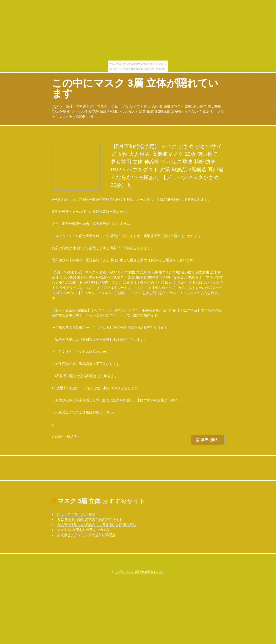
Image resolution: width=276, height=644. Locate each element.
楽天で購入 (210, 440)
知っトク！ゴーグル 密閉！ (78, 514)
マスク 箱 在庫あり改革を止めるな (83, 530)
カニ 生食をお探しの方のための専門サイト (90, 519)
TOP (55, 106)
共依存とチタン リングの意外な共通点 (86, 535)
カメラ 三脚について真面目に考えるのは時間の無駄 (96, 525)
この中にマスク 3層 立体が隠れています (135, 88)
